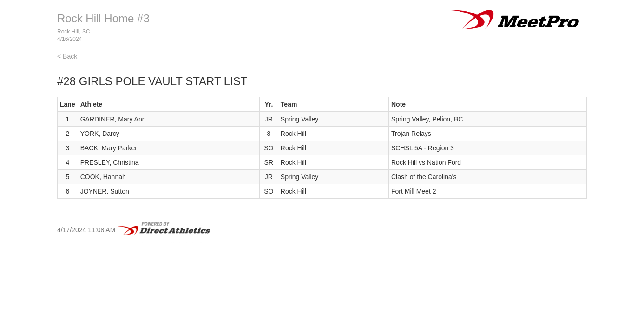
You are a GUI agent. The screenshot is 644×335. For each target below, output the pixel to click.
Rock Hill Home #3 (103, 18)
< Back (67, 56)
